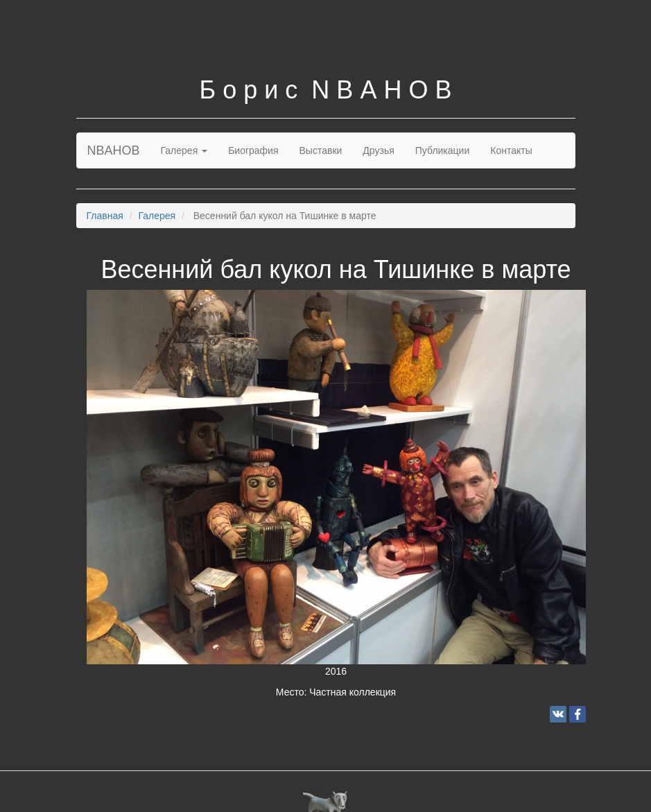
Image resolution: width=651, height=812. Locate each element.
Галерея (184, 150)
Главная (105, 216)
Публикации (442, 150)
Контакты (511, 150)
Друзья (378, 150)
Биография (253, 150)
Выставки (321, 150)
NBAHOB (114, 150)
